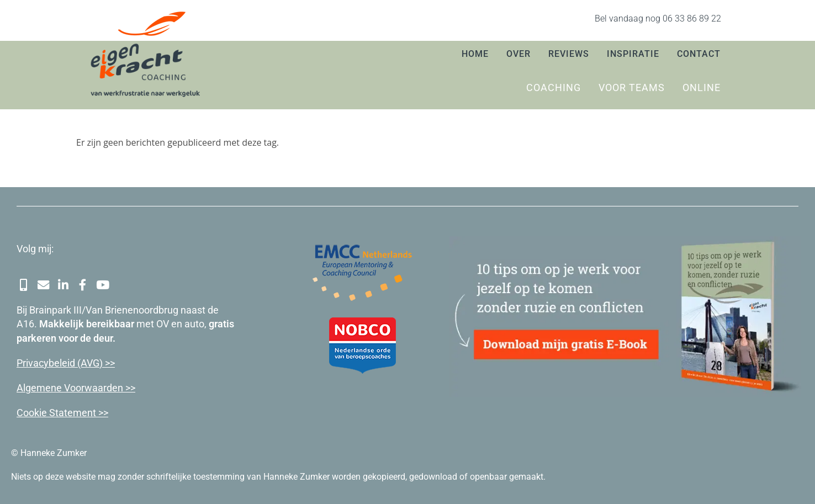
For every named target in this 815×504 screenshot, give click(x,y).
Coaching (554, 87)
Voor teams (632, 87)
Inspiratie (633, 54)
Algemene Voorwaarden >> (76, 387)
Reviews (569, 54)
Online (702, 87)
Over (518, 54)
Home (475, 54)
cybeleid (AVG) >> (77, 362)
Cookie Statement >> (62, 412)
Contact (699, 54)
